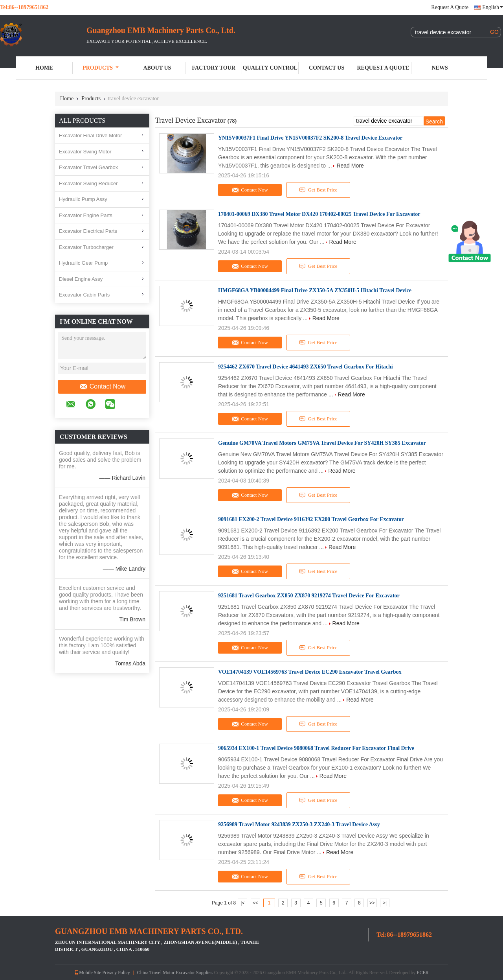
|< (242, 903)
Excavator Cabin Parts (84, 295)
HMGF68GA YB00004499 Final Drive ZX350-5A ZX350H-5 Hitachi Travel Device (315, 290)
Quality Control (270, 68)
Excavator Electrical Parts (88, 231)
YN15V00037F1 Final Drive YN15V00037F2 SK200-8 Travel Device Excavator (310, 138)
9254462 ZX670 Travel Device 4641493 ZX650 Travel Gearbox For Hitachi (306, 367)
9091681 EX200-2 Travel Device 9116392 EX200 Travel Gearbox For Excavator (311, 519)
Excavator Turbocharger (86, 247)
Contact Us (327, 68)
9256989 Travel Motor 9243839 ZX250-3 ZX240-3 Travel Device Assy (299, 824)
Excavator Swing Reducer (88, 183)
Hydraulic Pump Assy (83, 199)
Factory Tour (213, 68)
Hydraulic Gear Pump (83, 263)
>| (385, 903)
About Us (157, 68)
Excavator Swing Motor (85, 152)
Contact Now (102, 387)
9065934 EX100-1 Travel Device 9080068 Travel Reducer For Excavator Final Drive (316, 748)
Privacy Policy (116, 973)
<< (255, 903)
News (440, 68)
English (493, 7)
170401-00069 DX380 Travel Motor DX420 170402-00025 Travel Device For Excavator (319, 214)
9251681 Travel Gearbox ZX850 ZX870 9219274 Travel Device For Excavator (309, 596)
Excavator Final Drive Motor (90, 135)
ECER (423, 973)
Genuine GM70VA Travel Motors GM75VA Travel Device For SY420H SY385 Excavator (322, 443)
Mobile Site (88, 973)
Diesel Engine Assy (81, 279)
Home (44, 68)
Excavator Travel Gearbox (88, 167)
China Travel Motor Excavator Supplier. (176, 973)
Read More (350, 166)
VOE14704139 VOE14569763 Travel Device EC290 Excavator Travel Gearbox (310, 672)
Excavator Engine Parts (86, 215)
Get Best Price (319, 190)
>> (372, 903)
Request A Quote (450, 7)
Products (101, 68)
